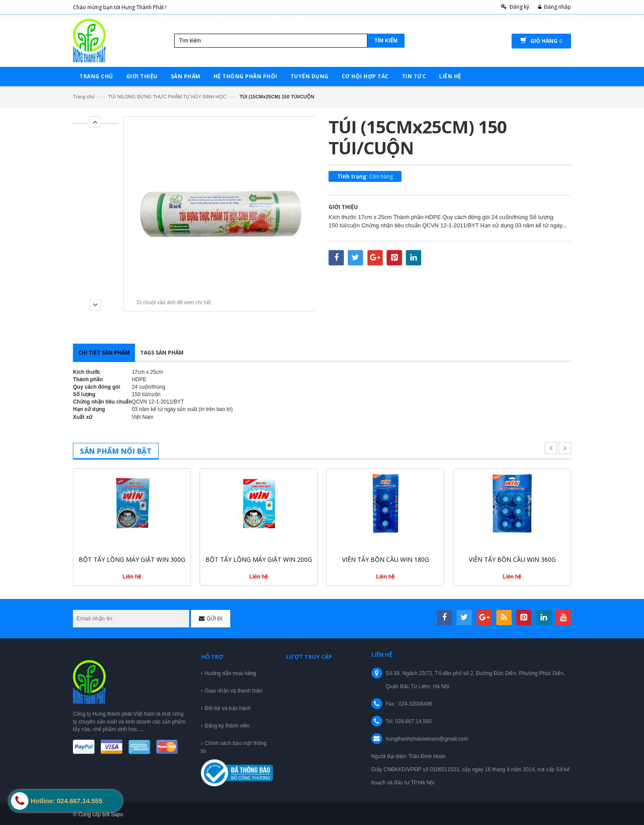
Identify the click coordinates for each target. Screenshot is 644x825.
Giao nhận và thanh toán (234, 691)
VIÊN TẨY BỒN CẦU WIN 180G (386, 559)
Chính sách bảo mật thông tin (234, 747)
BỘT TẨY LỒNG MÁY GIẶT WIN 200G (259, 559)
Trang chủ (84, 97)
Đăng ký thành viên (227, 726)
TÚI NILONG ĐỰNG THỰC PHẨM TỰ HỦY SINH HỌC (167, 97)
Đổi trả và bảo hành (228, 708)
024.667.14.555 (414, 721)
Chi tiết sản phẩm (104, 353)
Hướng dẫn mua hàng (230, 673)
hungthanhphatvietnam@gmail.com (427, 739)
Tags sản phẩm (162, 353)
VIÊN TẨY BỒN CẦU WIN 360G (512, 559)
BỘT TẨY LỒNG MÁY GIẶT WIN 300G (132, 559)
